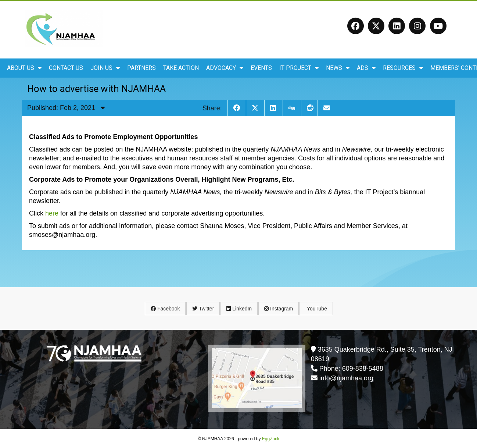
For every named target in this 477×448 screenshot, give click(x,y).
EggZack (271, 439)
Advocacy (225, 68)
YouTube (316, 309)
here (52, 213)
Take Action (181, 68)
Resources (403, 68)
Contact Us (66, 68)
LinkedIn (239, 309)
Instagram (279, 309)
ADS (366, 68)
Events (261, 68)
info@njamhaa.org (346, 378)
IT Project (299, 68)
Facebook (165, 309)
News (338, 68)
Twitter (203, 309)
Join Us (105, 68)
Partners (141, 68)
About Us (24, 68)
